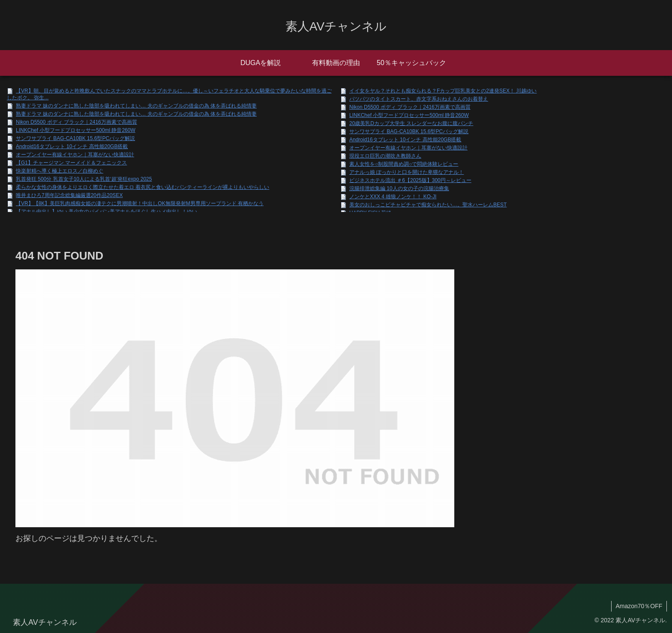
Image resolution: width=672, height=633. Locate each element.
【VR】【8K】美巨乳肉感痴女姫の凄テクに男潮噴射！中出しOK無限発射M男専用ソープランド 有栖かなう (140, 203)
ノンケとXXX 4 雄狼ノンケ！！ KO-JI (393, 197)
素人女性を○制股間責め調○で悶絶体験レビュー (404, 164)
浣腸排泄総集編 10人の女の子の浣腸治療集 (399, 188)
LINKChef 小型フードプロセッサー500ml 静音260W (76, 130)
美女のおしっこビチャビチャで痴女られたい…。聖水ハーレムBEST (428, 205)
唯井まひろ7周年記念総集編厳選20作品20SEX (69, 195)
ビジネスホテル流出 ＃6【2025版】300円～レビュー (410, 180)
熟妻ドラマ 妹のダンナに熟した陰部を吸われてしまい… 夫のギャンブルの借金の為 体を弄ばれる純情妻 (136, 106)
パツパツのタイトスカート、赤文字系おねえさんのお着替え (419, 99)
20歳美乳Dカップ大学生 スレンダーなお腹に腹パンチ (411, 123)
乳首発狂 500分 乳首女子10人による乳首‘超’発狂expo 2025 (84, 179)
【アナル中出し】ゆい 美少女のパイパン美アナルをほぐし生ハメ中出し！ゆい (106, 212)
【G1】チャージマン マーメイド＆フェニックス (71, 163)
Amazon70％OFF (639, 606)
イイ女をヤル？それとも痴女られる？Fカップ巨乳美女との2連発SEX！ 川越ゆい (443, 91)
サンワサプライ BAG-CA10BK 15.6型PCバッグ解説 (75, 138)
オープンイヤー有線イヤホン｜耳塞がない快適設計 (75, 155)
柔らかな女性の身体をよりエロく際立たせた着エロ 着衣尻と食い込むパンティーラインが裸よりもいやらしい (142, 187)
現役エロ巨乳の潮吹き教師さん (385, 156)
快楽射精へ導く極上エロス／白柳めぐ (60, 171)
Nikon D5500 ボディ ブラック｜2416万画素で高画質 (76, 122)
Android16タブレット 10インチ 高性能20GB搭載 (72, 146)
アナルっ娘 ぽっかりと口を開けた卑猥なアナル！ (406, 172)
